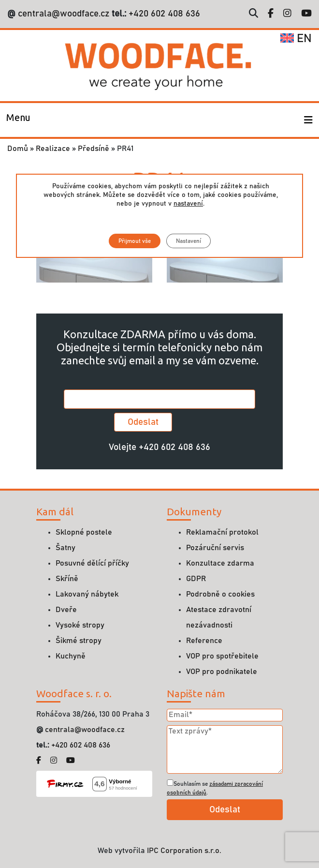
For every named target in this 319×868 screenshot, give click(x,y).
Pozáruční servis (215, 548)
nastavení (188, 204)
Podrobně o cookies (220, 594)
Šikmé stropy (79, 641)
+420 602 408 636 (163, 14)
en (296, 39)
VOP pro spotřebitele (222, 656)
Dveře (66, 610)
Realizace (53, 149)
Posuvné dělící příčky (92, 563)
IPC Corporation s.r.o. (184, 851)
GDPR (196, 579)
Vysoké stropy (80, 625)
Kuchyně (71, 656)
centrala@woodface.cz (64, 14)
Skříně (67, 579)
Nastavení (188, 241)
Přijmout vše (135, 241)
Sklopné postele (84, 532)
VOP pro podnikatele (222, 672)
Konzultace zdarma (220, 563)
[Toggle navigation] (18, 120)
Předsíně (94, 149)
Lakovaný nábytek (87, 594)
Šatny (65, 548)
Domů (18, 149)
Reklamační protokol (222, 532)
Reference (204, 641)
